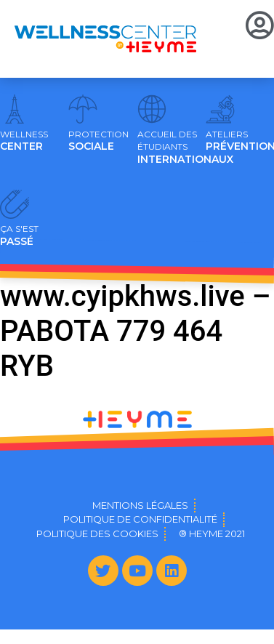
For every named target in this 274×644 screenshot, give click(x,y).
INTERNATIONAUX (185, 148)
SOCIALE (98, 141)
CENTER (24, 141)
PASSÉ (19, 236)
